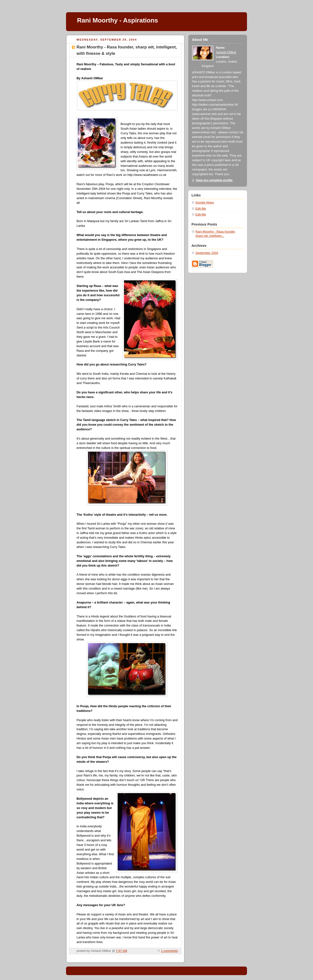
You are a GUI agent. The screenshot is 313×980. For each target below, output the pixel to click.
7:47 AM (122, 951)
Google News (205, 203)
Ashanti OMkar (226, 52)
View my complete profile (214, 180)
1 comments (169, 951)
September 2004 (207, 253)
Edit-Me (201, 209)
